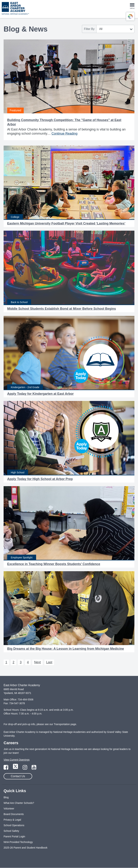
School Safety (11, 831)
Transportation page (65, 724)
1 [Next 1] (6, 662)
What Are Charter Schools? (19, 803)
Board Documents (14, 814)
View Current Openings (17, 760)
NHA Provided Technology (18, 842)
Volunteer (9, 809)
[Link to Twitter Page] (16, 768)
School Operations (14, 825)
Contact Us (18, 776)
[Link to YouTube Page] (34, 768)
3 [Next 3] (21, 662)
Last (49, 662)
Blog (6, 797)
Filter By (89, 29)
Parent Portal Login (14, 836)
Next (37, 662)
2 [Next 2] (13, 662)
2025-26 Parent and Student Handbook (26, 848)
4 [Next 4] (28, 662)
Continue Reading (65, 134)
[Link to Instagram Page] (25, 768)
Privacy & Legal (12, 820)
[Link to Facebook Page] (6, 768)
